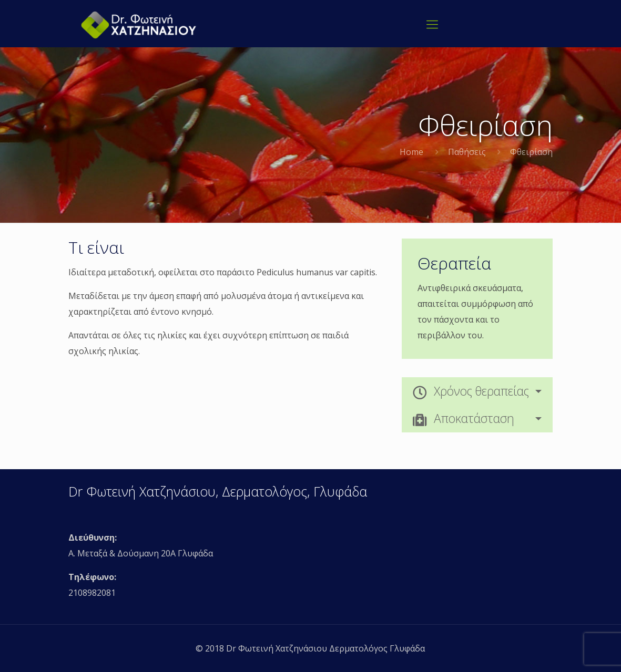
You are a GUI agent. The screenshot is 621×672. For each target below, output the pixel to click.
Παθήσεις (467, 152)
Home (411, 152)
